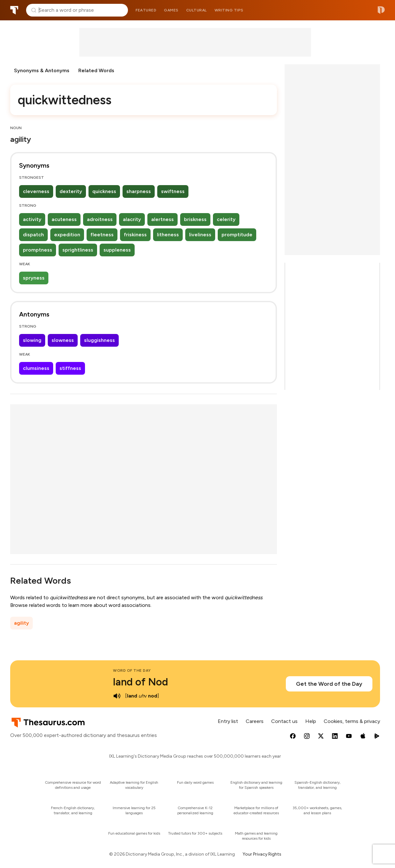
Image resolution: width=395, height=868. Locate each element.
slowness (63, 340)
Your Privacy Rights (262, 854)
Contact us (284, 721)
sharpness (139, 191)
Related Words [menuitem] (96, 70)
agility (21, 623)
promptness (38, 250)
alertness (162, 219)
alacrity (132, 219)
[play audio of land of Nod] (117, 696)
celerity (226, 219)
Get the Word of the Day (329, 684)
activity (32, 219)
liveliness (200, 235)
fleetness (102, 235)
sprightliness (78, 250)
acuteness (64, 219)
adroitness (100, 219)
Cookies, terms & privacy (352, 721)
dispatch (33, 235)
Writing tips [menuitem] (229, 10)
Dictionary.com (381, 10)
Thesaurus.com (14, 10)
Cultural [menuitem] (197, 10)
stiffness (70, 368)
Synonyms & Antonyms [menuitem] (42, 70)
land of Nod (141, 682)
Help (311, 721)
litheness (168, 235)
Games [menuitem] (171, 10)
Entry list (228, 721)
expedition (67, 235)
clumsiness (36, 368)
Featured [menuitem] (146, 10)
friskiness (135, 235)
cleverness (36, 191)
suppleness (117, 250)
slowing (32, 340)
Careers (255, 721)
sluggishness (99, 340)
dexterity (71, 191)
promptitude (237, 235)
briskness (195, 219)
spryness (34, 278)
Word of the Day (132, 670)
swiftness (173, 191)
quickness (104, 191)
